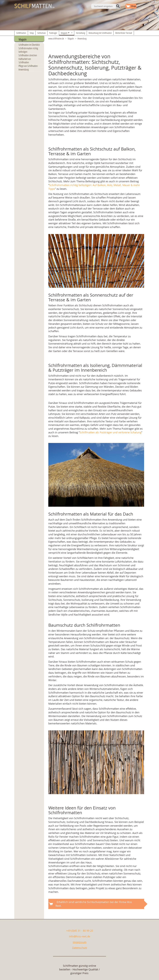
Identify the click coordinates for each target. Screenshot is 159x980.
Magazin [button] (67, 33)
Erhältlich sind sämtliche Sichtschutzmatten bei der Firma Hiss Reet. (94, 904)
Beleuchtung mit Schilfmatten (100, 33)
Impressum (80, 942)
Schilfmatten (21, 33)
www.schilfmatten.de (56, 38)
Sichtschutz (41, 33)
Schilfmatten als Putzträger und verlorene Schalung (110, 432)
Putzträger (53, 33)
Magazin (71, 38)
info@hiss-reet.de (80, 936)
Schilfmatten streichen (28, 55)
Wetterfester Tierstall (124, 33)
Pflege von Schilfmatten (28, 66)
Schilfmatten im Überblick (29, 45)
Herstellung (81, 33)
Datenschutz (80, 948)
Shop (32, 33)
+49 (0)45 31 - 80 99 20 (80, 931)
